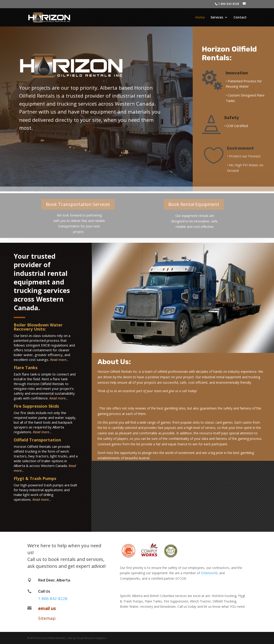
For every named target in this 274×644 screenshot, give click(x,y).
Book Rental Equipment (194, 200)
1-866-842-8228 (229, 4)
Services (217, 18)
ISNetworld (209, 573)
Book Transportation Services (78, 200)
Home (200, 18)
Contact (240, 18)
